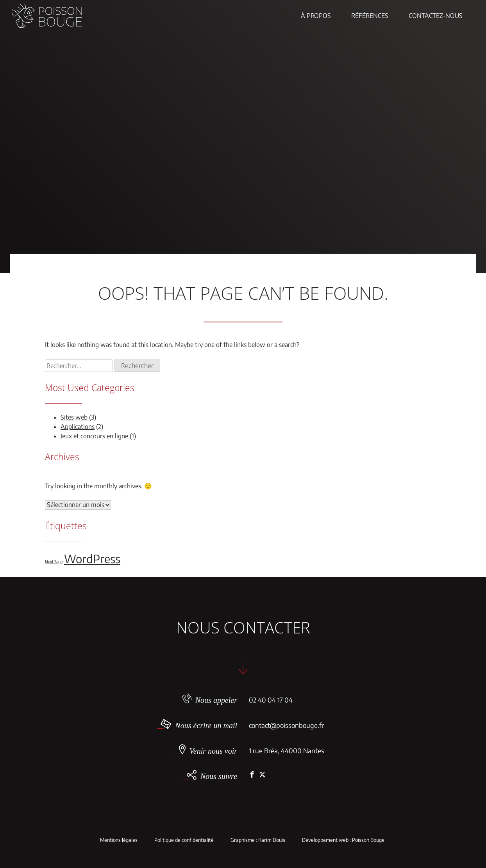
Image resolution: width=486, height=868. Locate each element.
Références (370, 16)
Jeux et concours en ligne (94, 436)
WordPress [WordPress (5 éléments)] (92, 559)
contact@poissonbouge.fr (286, 725)
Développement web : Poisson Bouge (343, 840)
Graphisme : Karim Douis (258, 840)
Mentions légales (119, 840)
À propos (316, 16)
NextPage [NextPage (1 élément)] (54, 561)
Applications (78, 427)
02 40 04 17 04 (271, 700)
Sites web (74, 417)
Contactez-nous (436, 16)
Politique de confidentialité (184, 840)
